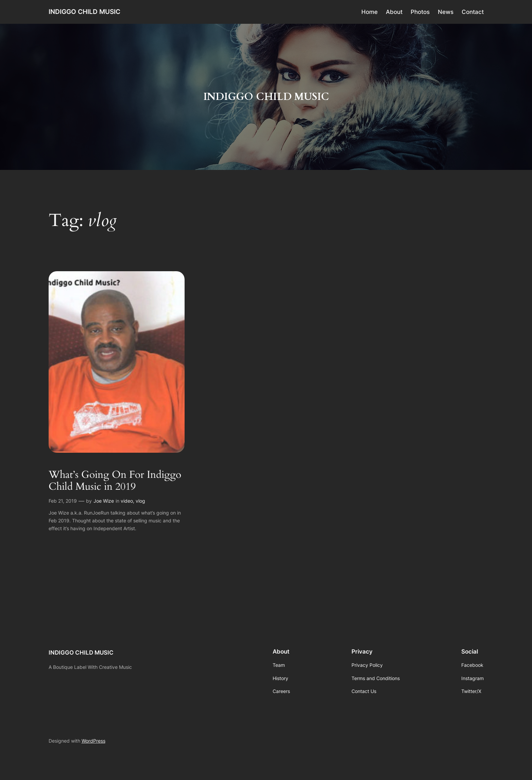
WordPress (93, 741)
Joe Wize (104, 501)
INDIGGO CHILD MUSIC (84, 12)
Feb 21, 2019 (63, 501)
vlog (140, 501)
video (127, 501)
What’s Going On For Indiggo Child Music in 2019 (115, 481)
